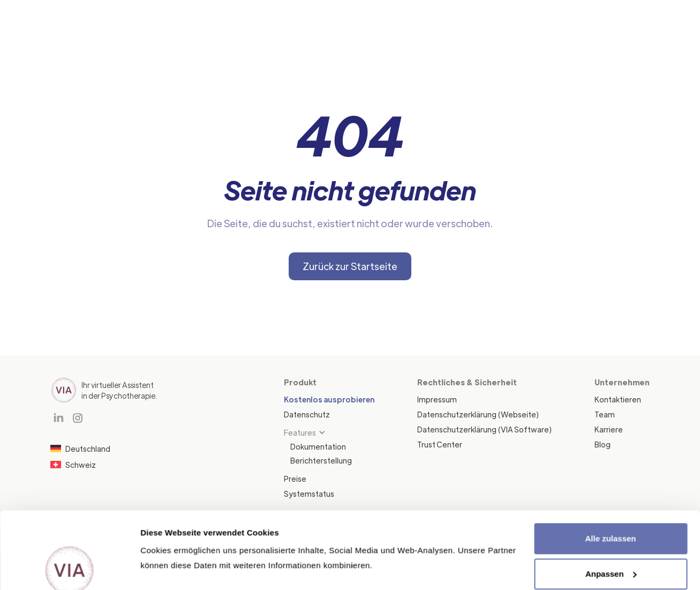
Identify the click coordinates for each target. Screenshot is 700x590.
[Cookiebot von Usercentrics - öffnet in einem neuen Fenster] (69, 569)
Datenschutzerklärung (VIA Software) (484, 429)
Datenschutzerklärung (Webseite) (478, 414)
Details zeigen (167, 569)
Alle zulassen (610, 466)
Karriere (609, 429)
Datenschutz (307, 414)
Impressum (437, 399)
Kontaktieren (618, 399)
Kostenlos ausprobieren (329, 399)
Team (605, 414)
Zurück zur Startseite (350, 266)
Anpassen (611, 501)
